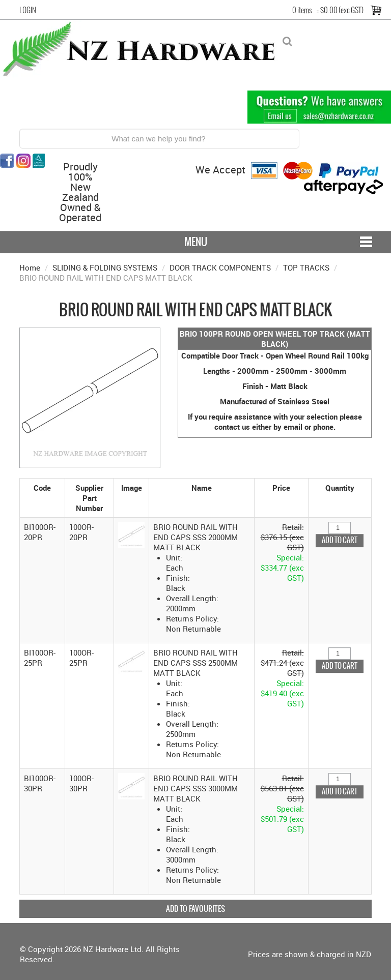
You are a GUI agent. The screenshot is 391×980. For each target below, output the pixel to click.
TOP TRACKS (306, 268)
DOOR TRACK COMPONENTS (220, 268)
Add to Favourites (195, 909)
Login (28, 10)
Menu (196, 242)
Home (30, 268)
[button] (131, 534)
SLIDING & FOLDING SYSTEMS (105, 268)
